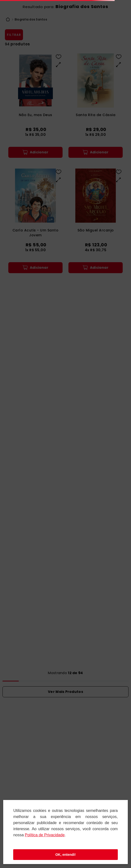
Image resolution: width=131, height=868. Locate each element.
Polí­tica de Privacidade (45, 835)
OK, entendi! (65, 855)
